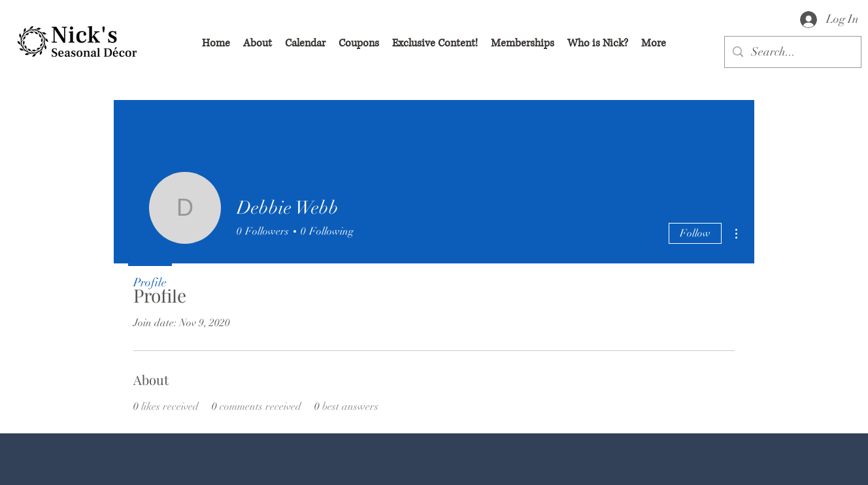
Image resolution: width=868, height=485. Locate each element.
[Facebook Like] (203, 472)
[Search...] (792, 52)
